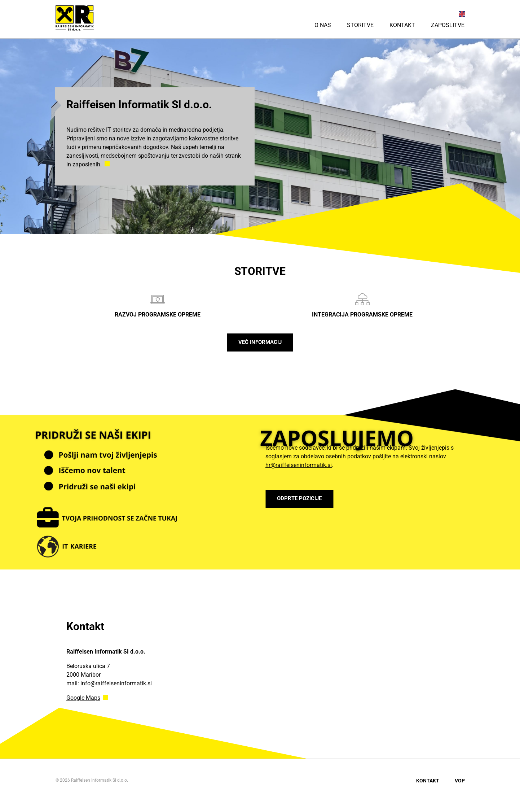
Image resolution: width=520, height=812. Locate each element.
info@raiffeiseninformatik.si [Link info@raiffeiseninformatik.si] (116, 687)
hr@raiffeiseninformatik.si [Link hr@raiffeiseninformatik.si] (299, 467)
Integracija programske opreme (362, 305)
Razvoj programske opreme (158, 305)
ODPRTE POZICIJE (306, 502)
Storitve (360, 25)
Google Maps (83, 701)
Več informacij (260, 344)
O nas (323, 25)
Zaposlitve (448, 25)
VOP (460, 784)
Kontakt (402, 25)
